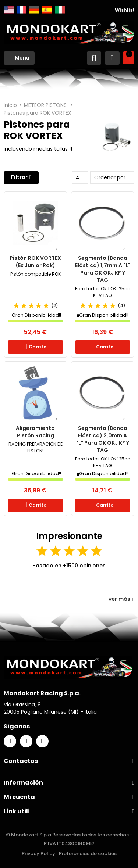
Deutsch (34, 10)
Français (22, 10)
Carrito (37, 347)
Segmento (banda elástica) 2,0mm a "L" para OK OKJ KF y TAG (103, 439)
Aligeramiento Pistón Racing (35, 432)
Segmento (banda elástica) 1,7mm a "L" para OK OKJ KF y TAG (103, 269)
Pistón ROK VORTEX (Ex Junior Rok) (35, 262)
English (9, 10)
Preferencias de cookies (88, 853)
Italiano (60, 10)
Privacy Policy (38, 853)
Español (47, 10)
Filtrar (19, 177)
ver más (121, 599)
